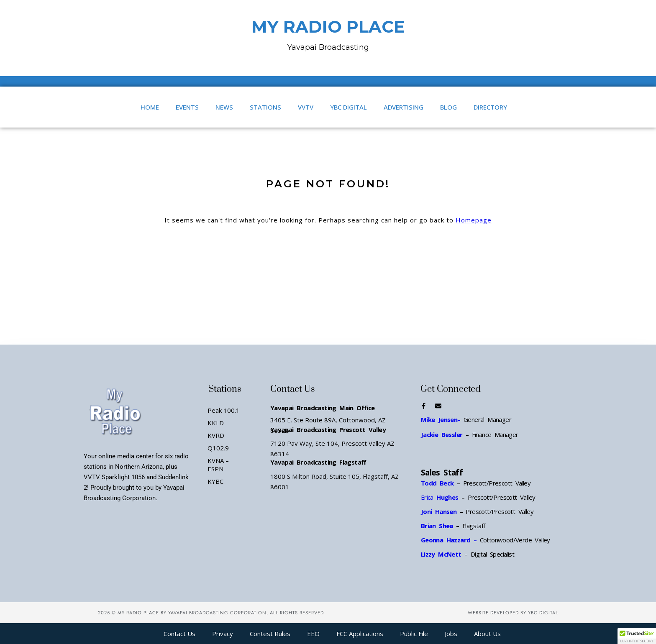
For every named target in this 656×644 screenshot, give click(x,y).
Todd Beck (437, 483)
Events (187, 107)
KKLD (216, 423)
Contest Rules (270, 634)
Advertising (404, 107)
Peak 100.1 (224, 410)
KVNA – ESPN (218, 465)
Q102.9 (218, 448)
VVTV (306, 107)
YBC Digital (348, 107)
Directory (490, 107)
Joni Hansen (440, 511)
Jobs (451, 634)
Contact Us (179, 634)
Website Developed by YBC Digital (513, 613)
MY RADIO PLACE (328, 27)
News (224, 107)
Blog (448, 107)
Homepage (474, 220)
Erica (440, 497)
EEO (313, 634)
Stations (265, 107)
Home (150, 107)
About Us (487, 634)
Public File (414, 634)
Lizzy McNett (441, 554)
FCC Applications (360, 634)
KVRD (216, 435)
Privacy (223, 634)
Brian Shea (437, 526)
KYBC (215, 481)
